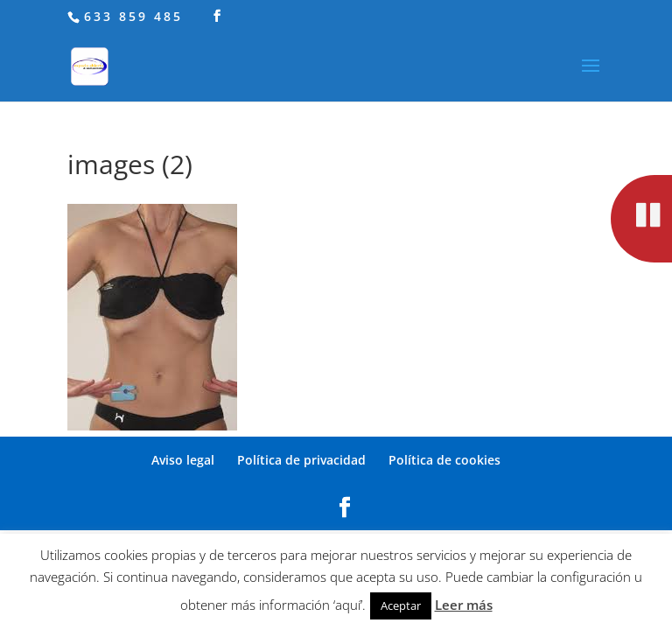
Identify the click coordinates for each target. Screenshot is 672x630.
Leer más (464, 605)
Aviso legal (183, 460)
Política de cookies (444, 460)
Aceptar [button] (401, 605)
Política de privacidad (301, 460)
